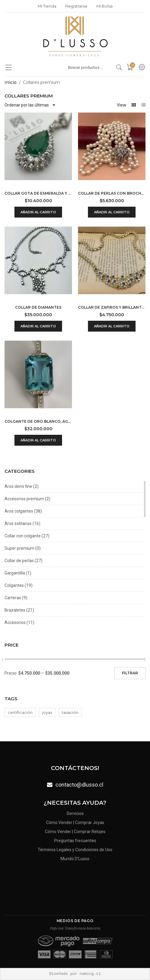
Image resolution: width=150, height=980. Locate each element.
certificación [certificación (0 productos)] (20, 712)
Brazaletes (15, 610)
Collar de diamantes (38, 307)
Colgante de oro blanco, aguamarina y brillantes (38, 421)
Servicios (75, 815)
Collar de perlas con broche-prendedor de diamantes (112, 193)
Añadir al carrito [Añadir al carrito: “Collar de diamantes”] (38, 326)
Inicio (11, 82)
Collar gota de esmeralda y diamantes (38, 193)
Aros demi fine (18, 486)
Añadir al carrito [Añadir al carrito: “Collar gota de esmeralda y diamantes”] (38, 212)
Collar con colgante (23, 536)
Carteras (13, 598)
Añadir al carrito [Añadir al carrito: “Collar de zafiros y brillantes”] (112, 326)
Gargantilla (15, 573)
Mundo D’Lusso (75, 857)
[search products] (119, 67)
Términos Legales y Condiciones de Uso (75, 849)
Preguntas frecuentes (75, 840)
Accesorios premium (24, 499)
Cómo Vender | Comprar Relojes (75, 832)
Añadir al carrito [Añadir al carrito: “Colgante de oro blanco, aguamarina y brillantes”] (38, 440)
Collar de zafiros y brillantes (112, 307)
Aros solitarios (18, 523)
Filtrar (130, 673)
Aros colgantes (19, 511)
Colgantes (14, 585)
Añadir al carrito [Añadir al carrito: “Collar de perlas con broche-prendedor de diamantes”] (112, 212)
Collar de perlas (19, 561)
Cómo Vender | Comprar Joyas (75, 824)
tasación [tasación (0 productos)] (70, 712)
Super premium (19, 548)
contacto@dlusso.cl (79, 784)
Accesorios (15, 622)
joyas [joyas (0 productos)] (47, 712)
